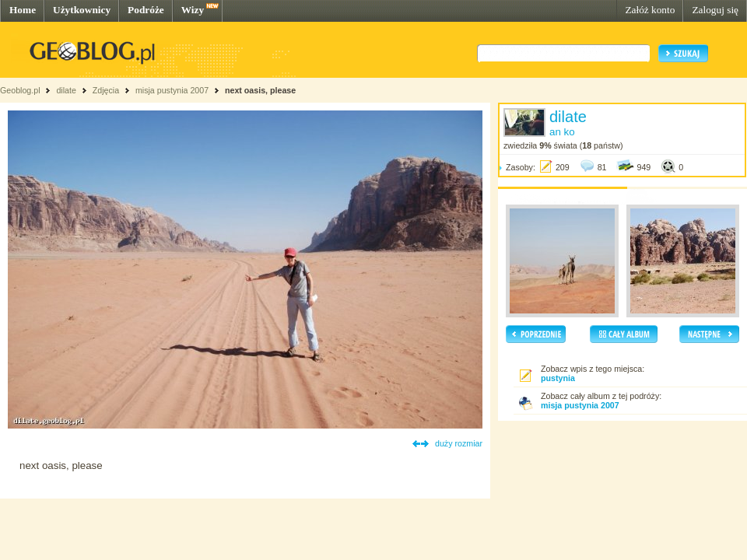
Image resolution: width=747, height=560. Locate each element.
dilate (66, 90)
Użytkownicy (82, 10)
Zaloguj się (715, 10)
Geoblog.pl (20, 90)
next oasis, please (260, 90)
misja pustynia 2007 (172, 90)
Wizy (193, 10)
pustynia (558, 378)
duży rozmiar (459, 443)
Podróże (146, 10)
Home (23, 10)
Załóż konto (650, 10)
